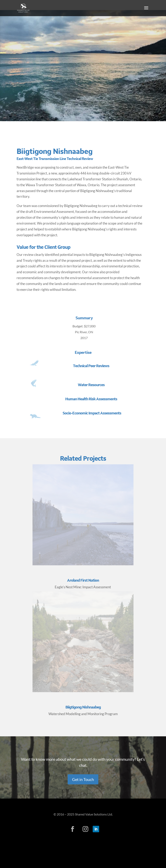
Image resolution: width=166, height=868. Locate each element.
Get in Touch (83, 779)
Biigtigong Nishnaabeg (83, 707)
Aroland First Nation (83, 580)
